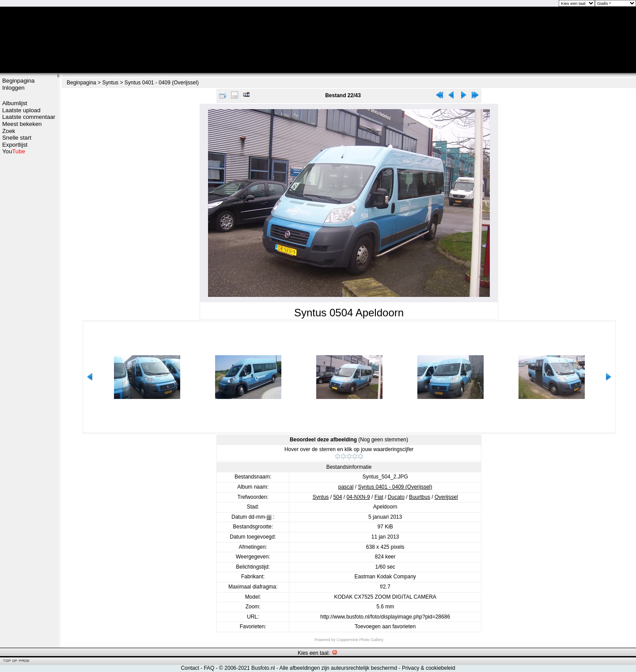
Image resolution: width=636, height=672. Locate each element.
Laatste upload (21, 110)
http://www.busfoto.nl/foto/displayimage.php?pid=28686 (385, 617)
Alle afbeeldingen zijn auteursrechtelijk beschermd (338, 668)
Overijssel (446, 497)
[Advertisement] (29, 295)
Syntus (110, 83)
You (14, 151)
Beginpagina (18, 81)
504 (337, 497)
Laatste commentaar (29, 117)
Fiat (379, 497)
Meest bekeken (22, 124)
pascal (346, 487)
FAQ (209, 668)
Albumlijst (15, 103)
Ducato (396, 497)
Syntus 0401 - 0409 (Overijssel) (162, 83)
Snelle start (17, 138)
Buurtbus (420, 497)
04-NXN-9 (358, 497)
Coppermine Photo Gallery (360, 640)
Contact (190, 668)
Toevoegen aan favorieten (385, 626)
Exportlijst (15, 145)
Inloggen (13, 88)
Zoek (9, 131)
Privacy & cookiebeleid (429, 668)
